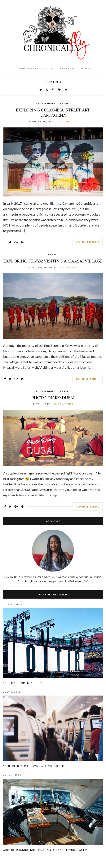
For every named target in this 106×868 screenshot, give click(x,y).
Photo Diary (46, 103)
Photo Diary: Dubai (53, 398)
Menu (53, 82)
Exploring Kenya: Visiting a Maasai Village (53, 261)
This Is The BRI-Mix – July (23, 683)
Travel (65, 103)
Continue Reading (88, 242)
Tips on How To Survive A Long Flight (33, 766)
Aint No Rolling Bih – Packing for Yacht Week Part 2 (45, 850)
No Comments (67, 122)
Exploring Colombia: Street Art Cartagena (53, 113)
